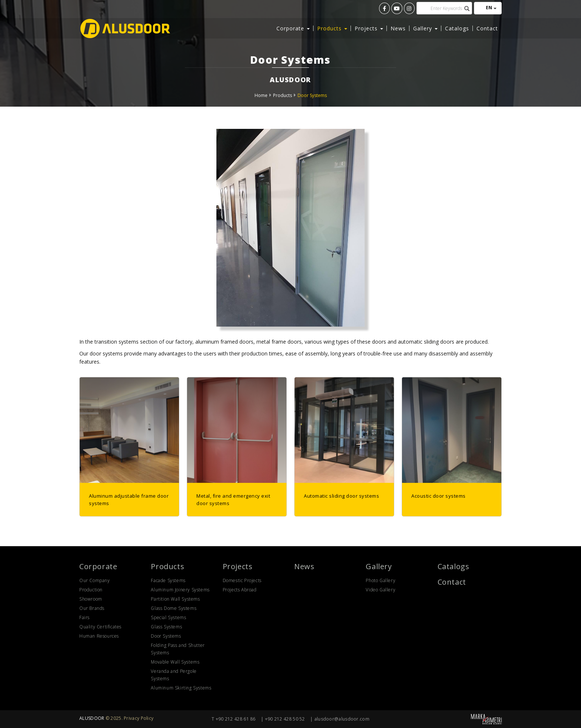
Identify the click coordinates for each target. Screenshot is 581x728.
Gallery (379, 566)
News (398, 28)
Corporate (98, 566)
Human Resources (99, 636)
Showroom (91, 599)
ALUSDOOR (92, 718)
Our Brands (92, 608)
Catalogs (457, 28)
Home (261, 95)
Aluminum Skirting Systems (181, 688)
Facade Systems (168, 580)
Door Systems (312, 95)
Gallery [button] (425, 28)
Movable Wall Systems (175, 662)
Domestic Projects (242, 580)
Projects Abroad (240, 590)
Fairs (84, 617)
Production (91, 590)
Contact (487, 28)
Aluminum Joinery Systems (180, 590)
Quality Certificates (100, 627)
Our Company (95, 580)
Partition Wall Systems (175, 599)
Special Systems (168, 617)
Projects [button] (369, 28)
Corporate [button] (293, 28)
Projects (238, 566)
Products (283, 95)
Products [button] (332, 28)
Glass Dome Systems (174, 608)
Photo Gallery (381, 580)
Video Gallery (381, 590)
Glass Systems (166, 627)
